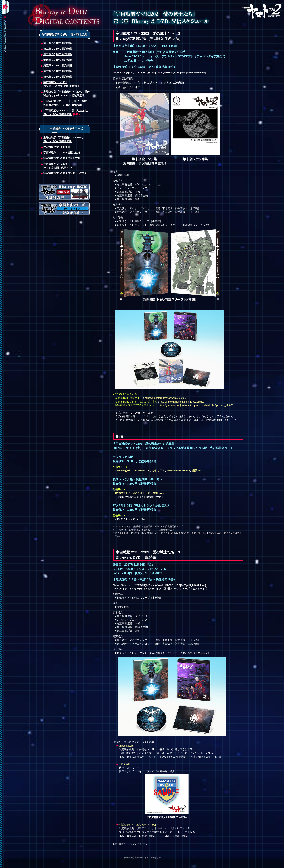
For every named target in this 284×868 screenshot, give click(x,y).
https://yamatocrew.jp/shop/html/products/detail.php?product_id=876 (196, 405)
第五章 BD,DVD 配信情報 (58, 66)
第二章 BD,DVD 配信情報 (58, 49)
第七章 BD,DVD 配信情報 (58, 77)
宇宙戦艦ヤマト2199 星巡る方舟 (62, 158)
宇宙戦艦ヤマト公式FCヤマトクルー (139, 825)
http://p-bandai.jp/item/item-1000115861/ (182, 402)
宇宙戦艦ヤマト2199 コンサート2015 (65, 173)
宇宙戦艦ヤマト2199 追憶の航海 (62, 153)
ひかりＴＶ (158, 471)
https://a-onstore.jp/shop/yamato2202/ (165, 398)
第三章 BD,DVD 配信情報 (58, 54)
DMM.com (158, 493)
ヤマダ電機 (124, 764)
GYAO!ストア (123, 493)
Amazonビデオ (124, 471)
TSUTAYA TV (142, 471)
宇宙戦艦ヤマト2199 (55, 147)
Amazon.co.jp (125, 746)
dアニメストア (141, 493)
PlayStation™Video (179, 471)
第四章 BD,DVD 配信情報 (58, 60)
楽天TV (196, 471)
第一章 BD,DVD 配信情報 (58, 43)
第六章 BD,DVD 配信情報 (58, 71)
